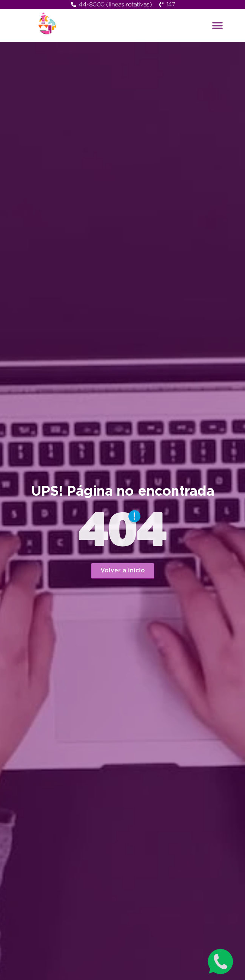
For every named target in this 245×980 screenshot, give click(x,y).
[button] (218, 26)
